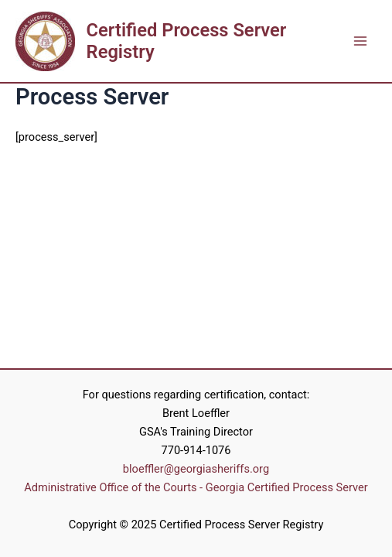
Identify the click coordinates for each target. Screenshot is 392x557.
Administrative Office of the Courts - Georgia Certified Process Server (196, 487)
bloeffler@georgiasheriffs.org (196, 469)
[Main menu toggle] (360, 41)
